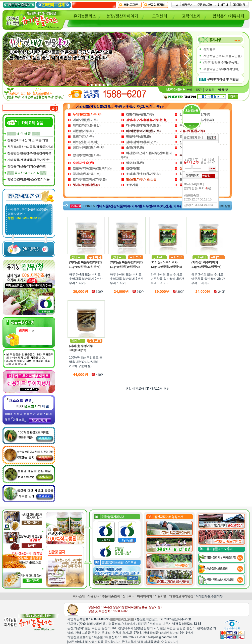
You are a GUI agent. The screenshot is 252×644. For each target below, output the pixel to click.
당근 (199, 90)
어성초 (210, 90)
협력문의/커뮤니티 (228, 16)
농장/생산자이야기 (122, 16)
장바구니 (129, 596)
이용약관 (161, 596)
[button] (187, 59)
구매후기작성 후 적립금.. (224, 79)
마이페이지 (145, 596)
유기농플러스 (85, 16)
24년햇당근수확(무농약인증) (222, 56)
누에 (189, 90)
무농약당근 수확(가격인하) (221, 69)
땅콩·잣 (223, 90)
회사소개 (79, 596)
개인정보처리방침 (181, 596)
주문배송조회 (111, 596)
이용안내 (93, 596)
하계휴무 (209, 49)
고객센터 (160, 16)
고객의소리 (191, 16)
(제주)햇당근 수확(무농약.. (221, 62)
